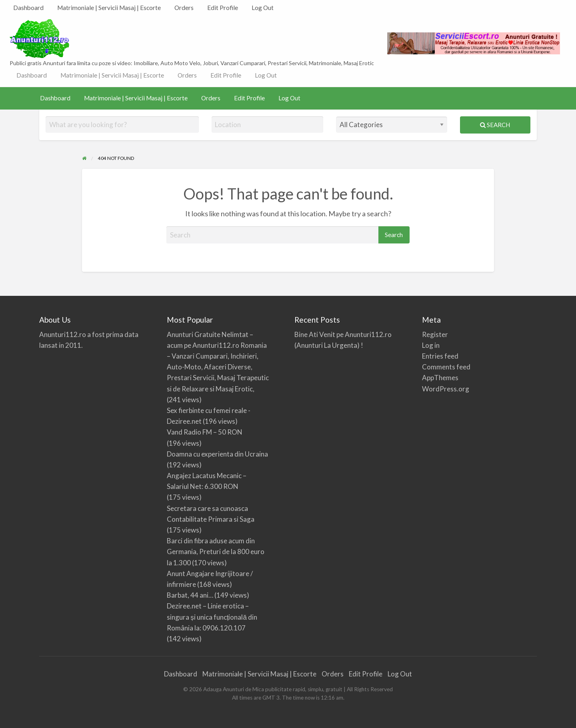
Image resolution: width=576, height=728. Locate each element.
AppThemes (440, 378)
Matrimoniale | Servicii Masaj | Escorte (109, 8)
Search (495, 125)
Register (435, 334)
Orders (184, 8)
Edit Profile (223, 8)
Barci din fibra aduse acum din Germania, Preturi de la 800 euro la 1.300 (216, 551)
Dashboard (28, 8)
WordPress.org (446, 389)
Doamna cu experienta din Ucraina (217, 454)
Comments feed (446, 367)
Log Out (263, 8)
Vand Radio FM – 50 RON (205, 432)
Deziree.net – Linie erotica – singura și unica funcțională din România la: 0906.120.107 (212, 617)
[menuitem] (28, 8)
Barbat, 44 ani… (190, 595)
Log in (431, 345)
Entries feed (440, 356)
